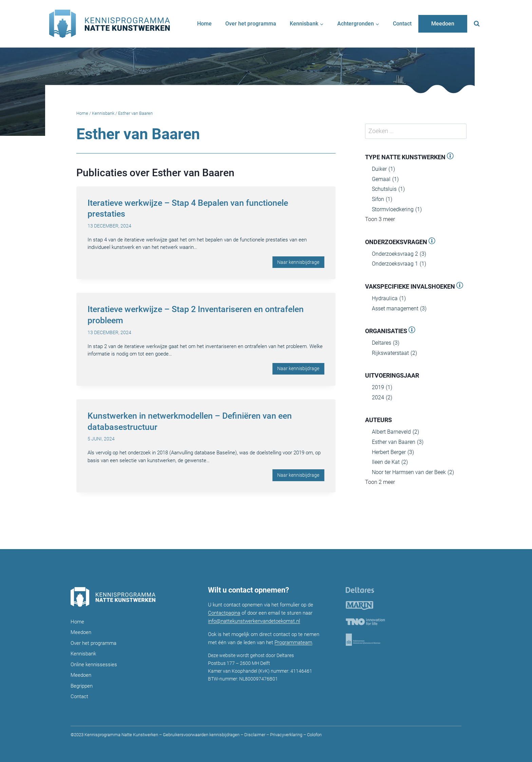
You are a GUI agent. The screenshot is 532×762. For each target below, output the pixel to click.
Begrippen (82, 686)
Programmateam (293, 642)
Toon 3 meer (380, 219)
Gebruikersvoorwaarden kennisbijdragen (201, 735)
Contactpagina (224, 613)
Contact (402, 24)
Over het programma (251, 24)
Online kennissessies (94, 665)
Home (204, 24)
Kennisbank (103, 113)
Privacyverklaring (286, 735)
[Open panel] (450, 157)
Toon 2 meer (380, 482)
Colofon (314, 735)
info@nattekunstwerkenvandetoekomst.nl (254, 621)
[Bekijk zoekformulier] (477, 24)
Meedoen (443, 24)
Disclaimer (255, 735)
